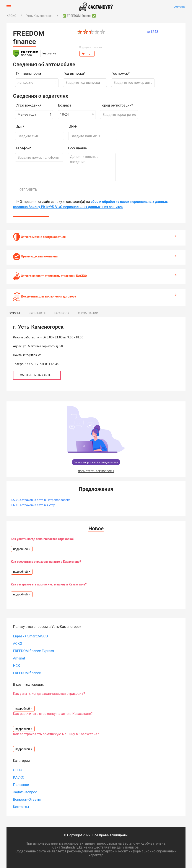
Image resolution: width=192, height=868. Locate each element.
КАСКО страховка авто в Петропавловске (41, 500)
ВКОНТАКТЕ (37, 313)
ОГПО (18, 770)
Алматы (180, 7)
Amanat (19, 658)
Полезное (21, 785)
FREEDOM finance (27, 673)
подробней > (22, 549)
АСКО (18, 644)
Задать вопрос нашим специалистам (96, 462)
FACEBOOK (62, 313)
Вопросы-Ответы (27, 799)
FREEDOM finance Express (33, 651)
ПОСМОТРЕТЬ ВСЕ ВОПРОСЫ (96, 471)
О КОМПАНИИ (88, 313)
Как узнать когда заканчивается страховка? (43, 539)
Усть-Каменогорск (39, 16)
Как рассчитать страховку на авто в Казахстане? (46, 562)
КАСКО (11, 16)
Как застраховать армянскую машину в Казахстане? (49, 584)
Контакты (21, 807)
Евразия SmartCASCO (30, 636)
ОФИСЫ (14, 313)
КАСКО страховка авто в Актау (33, 505)
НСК (16, 666)
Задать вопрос (25, 792)
